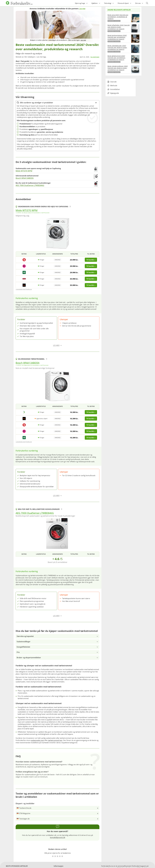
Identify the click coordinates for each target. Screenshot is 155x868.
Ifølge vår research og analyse (29, 53)
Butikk (24, 254)
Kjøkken (95, 3)
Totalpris (74, 254)
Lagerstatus (41, 254)
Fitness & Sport (123, 3)
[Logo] (19, 4)
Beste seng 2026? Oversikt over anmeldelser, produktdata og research (118, 17)
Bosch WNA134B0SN (25, 178)
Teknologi (108, 3)
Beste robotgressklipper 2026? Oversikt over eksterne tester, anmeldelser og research (118, 68)
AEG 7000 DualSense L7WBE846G (30, 185)
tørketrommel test (55, 740)
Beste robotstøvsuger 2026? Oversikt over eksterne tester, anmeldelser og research (117, 48)
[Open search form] (147, 3)
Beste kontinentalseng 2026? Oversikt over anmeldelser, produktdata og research (117, 37)
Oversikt (112, 82)
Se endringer (95, 57)
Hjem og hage (80, 3)
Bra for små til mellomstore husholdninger (40, 509)
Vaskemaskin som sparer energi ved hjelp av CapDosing (45, 207)
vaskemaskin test (37, 740)
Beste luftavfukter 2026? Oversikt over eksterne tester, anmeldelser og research (119, 27)
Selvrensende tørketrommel (33, 359)
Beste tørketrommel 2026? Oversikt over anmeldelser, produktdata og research (117, 58)
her (45, 57)
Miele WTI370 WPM (24, 171)
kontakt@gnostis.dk (58, 837)
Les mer (82, 9)
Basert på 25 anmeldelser (58, 562)
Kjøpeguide (113, 93)
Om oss (138, 3)
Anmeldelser (114, 89)
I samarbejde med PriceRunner (24, 289)
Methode (112, 86)
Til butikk (91, 254)
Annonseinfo (58, 254)
